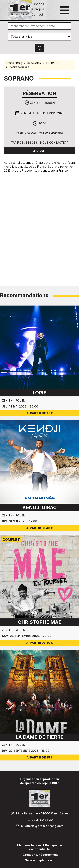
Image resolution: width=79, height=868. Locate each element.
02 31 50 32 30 (42, 820)
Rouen (50, 103)
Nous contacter (53, 143)
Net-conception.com (39, 860)
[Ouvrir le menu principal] (65, 10)
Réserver (39, 151)
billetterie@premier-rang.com (42, 826)
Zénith (35, 103)
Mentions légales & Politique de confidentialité (40, 847)
